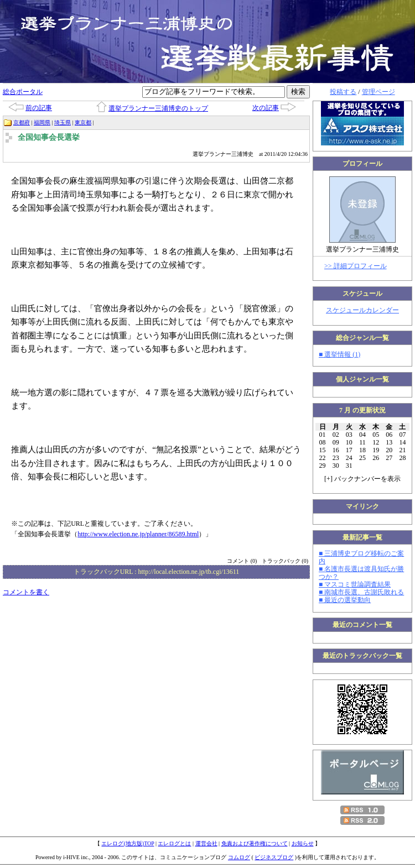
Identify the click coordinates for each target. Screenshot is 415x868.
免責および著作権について (255, 843)
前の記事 (39, 108)
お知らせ (303, 843)
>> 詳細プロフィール (356, 266)
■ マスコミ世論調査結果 (355, 584)
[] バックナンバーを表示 (362, 479)
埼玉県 (63, 122)
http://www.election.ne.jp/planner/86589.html (138, 534)
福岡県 (42, 122)
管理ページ (378, 92)
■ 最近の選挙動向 (345, 600)
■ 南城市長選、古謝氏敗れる (361, 592)
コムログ (239, 857)
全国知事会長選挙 (49, 137)
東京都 (83, 122)
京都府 (22, 122)
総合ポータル (23, 92)
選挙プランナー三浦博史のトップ (158, 108)
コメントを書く (26, 592)
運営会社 (206, 843)
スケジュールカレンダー (362, 310)
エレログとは (174, 843)
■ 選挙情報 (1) (339, 354)
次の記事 (266, 108)
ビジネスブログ (274, 857)
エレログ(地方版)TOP (128, 843)
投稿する (343, 92)
